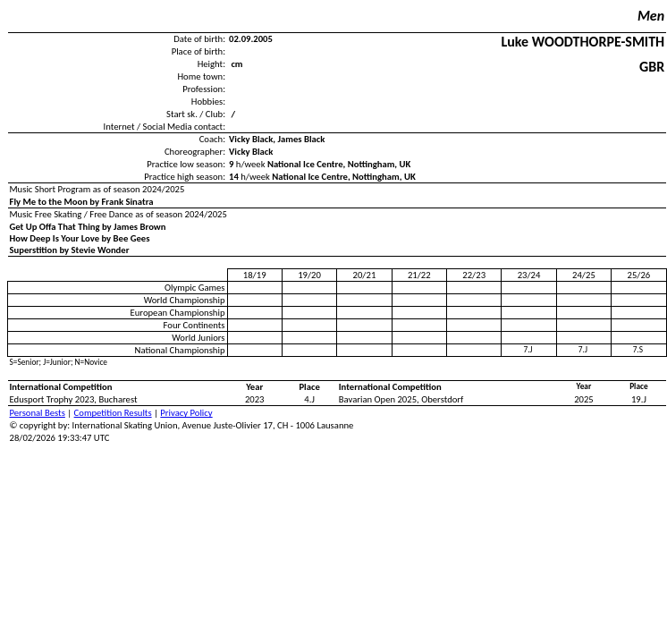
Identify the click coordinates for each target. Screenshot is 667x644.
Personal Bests (38, 413)
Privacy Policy (186, 413)
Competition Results (113, 413)
